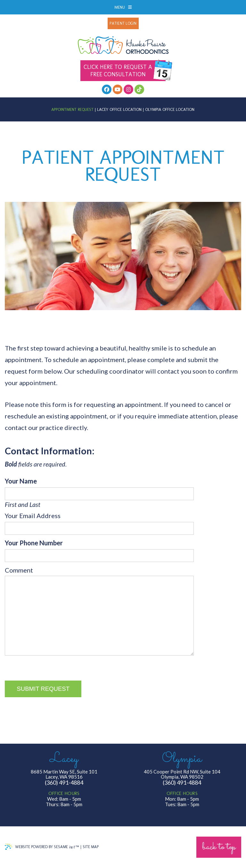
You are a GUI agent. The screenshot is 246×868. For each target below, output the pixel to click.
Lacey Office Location (119, 109)
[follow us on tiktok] (139, 89)
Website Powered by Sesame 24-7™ (42, 847)
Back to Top (219, 847)
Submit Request (43, 689)
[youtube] (118, 89)
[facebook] (107, 89)
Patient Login (123, 23)
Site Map (91, 847)
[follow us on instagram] (128, 89)
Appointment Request (72, 109)
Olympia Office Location (170, 109)
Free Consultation (125, 71)
